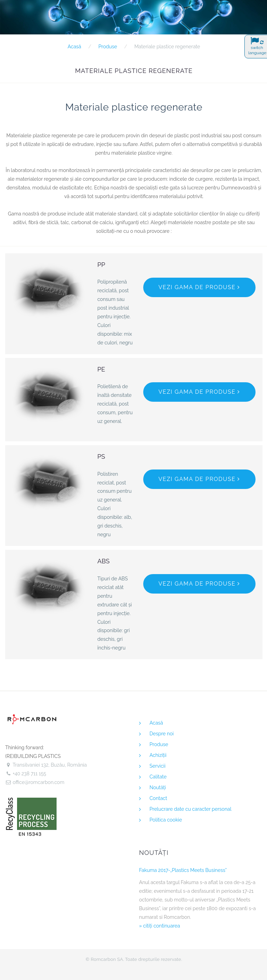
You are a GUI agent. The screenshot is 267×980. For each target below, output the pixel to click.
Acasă (74, 47)
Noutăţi (158, 787)
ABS (103, 561)
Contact (158, 798)
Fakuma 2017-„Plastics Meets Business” (183, 870)
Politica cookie (166, 820)
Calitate (158, 777)
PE (101, 369)
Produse (108, 47)
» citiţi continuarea (160, 926)
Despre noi (162, 734)
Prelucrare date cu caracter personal (191, 809)
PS (101, 456)
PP (101, 265)
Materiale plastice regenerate (167, 47)
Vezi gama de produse (199, 287)
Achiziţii (158, 755)
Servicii (157, 766)
